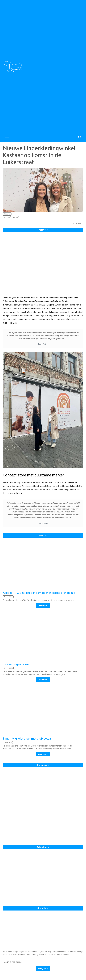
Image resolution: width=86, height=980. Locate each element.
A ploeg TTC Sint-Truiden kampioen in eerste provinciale (39, 593)
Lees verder (43, 605)
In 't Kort (7, 218)
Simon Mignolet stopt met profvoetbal (27, 739)
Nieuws (15, 218)
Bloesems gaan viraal (16, 664)
